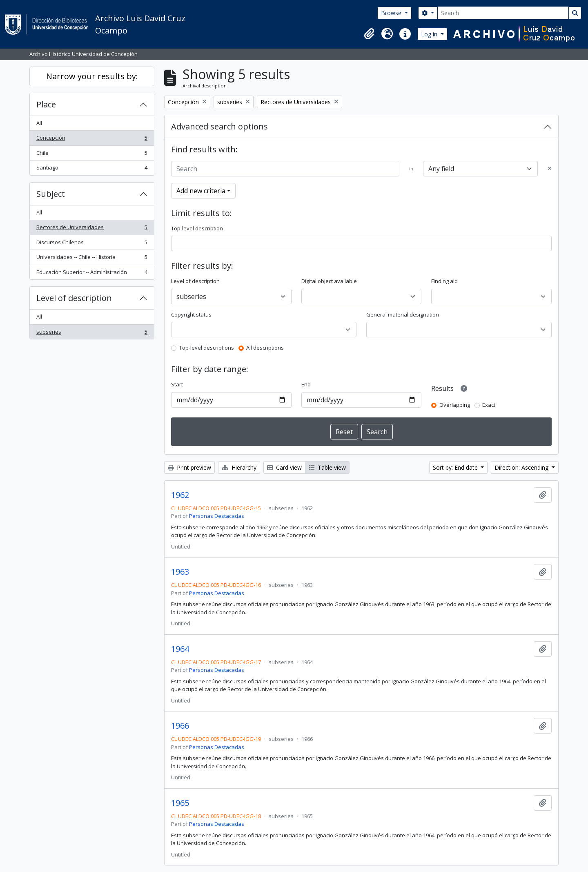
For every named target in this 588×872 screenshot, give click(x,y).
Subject (51, 194)
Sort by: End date (456, 467)
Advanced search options (219, 126)
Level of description (74, 298)
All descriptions (265, 348)
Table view (327, 467)
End (306, 384)
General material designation (403, 314)
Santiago (92, 169)
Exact (489, 405)
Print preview (189, 467)
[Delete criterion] (550, 169)
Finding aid (444, 281)
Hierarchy (239, 467)
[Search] (503, 13)
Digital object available (329, 281)
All (39, 123)
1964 (180, 649)
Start (177, 384)
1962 (180, 495)
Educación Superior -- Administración (92, 274)
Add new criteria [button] (201, 191)
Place (46, 104)
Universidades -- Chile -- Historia (92, 259)
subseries (92, 333)
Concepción (92, 139)
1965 (180, 803)
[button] (369, 34)
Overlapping (455, 405)
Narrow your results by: (92, 76)
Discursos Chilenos (92, 244)
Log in (430, 34)
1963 (180, 572)
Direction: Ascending (522, 467)
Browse (392, 13)
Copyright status (191, 314)
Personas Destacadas (217, 516)
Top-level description (197, 228)
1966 (180, 726)
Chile (92, 155)
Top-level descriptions (207, 348)
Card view (284, 467)
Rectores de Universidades (92, 229)
